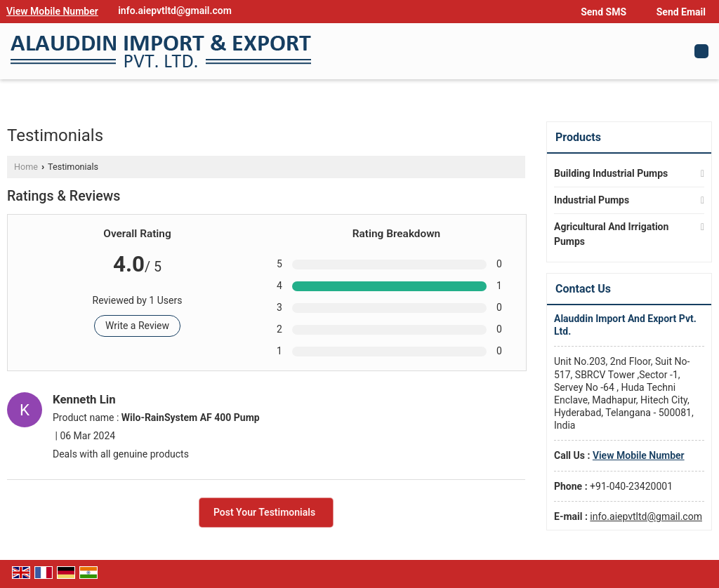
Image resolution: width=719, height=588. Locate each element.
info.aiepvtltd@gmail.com (175, 11)
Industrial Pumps (592, 200)
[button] (52, 11)
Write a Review (137, 326)
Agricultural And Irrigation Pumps (611, 234)
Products (578, 137)
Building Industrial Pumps (611, 173)
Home (26, 167)
